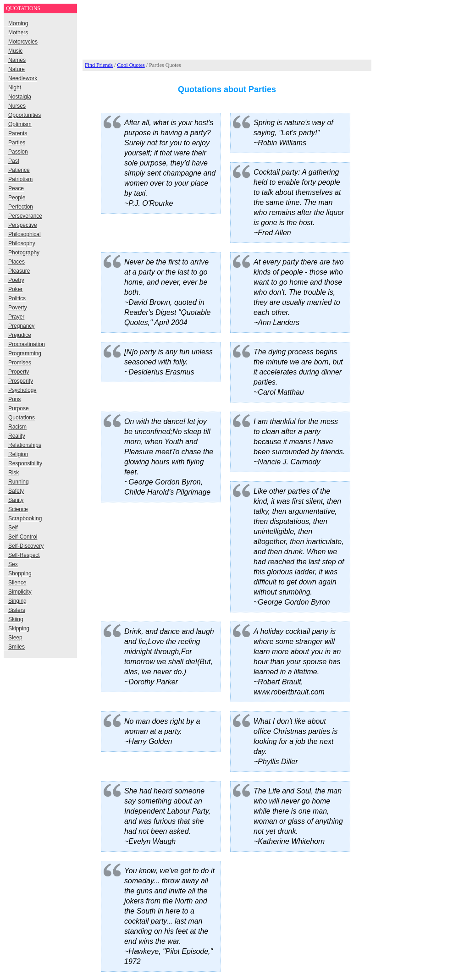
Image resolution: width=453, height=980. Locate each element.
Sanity (16, 500)
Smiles (17, 647)
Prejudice (20, 335)
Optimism (20, 124)
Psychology (22, 390)
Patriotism (20, 179)
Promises (20, 363)
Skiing (16, 619)
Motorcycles (23, 42)
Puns (14, 399)
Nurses (17, 106)
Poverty (18, 308)
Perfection (21, 207)
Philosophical (25, 234)
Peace (16, 188)
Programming (25, 353)
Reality (17, 436)
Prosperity (21, 381)
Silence (17, 583)
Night (15, 88)
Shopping (20, 573)
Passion (18, 152)
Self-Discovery (26, 546)
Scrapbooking (25, 518)
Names (17, 60)
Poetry (16, 280)
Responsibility (25, 463)
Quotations (22, 418)
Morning (18, 23)
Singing (17, 601)
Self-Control (23, 537)
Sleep (15, 638)
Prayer (16, 317)
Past (14, 161)
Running (19, 482)
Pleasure (19, 271)
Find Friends (99, 65)
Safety (16, 491)
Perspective (23, 225)
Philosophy (22, 243)
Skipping (19, 628)
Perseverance (25, 216)
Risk (14, 473)
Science (18, 509)
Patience (19, 170)
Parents (18, 133)
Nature (17, 69)
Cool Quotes (131, 65)
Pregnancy (21, 326)
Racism (17, 427)
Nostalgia (20, 97)
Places (17, 262)
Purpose (19, 408)
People (17, 198)
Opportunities (25, 115)
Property (19, 372)
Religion (18, 454)
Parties (17, 143)
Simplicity (20, 592)
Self (13, 528)
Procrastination (27, 344)
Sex (13, 564)
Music (15, 51)
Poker (15, 289)
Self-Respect (24, 555)
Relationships (25, 445)
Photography (24, 253)
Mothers (18, 33)
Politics (17, 298)
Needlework (23, 78)
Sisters (17, 610)
